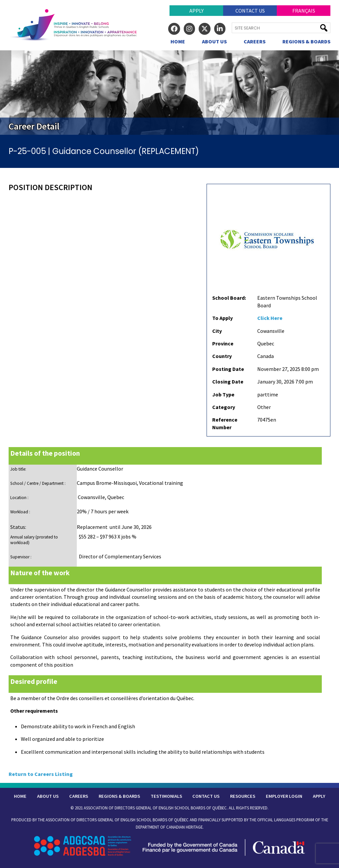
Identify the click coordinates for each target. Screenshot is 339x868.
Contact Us (250, 11)
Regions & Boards (306, 41)
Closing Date (228, 382)
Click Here (270, 318)
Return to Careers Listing (41, 774)
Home (178, 41)
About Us (214, 41)
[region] (169, 93)
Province (223, 343)
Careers (255, 41)
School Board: (229, 298)
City (217, 331)
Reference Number (225, 423)
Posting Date (228, 369)
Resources (243, 796)
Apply (196, 11)
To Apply (222, 318)
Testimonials (166, 796)
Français (304, 11)
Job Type (223, 394)
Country (222, 356)
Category (224, 407)
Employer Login (284, 796)
